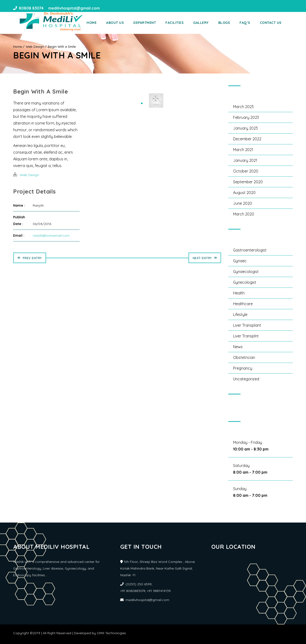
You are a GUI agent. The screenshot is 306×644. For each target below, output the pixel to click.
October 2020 (246, 171)
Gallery (208, 23)
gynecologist (245, 282)
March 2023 (243, 107)
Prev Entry (30, 258)
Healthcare (243, 304)
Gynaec (240, 261)
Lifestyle (240, 314)
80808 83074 (31, 8)
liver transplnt (246, 336)
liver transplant (247, 325)
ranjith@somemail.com (51, 236)
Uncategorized (246, 379)
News (238, 347)
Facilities (181, 23)
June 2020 (243, 203)
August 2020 (244, 193)
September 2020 (248, 182)
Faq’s (252, 23)
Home (98, 23)
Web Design (35, 47)
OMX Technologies (111, 633)
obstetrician (244, 357)
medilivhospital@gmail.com (74, 8)
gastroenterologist (250, 250)
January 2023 (245, 128)
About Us (122, 23)
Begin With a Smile (62, 47)
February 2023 (246, 117)
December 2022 (247, 139)
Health (239, 293)
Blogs (231, 23)
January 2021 (245, 160)
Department (151, 23)
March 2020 (244, 214)
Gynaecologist (246, 272)
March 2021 (243, 150)
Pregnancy (243, 368)
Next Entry (205, 258)
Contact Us (277, 23)
